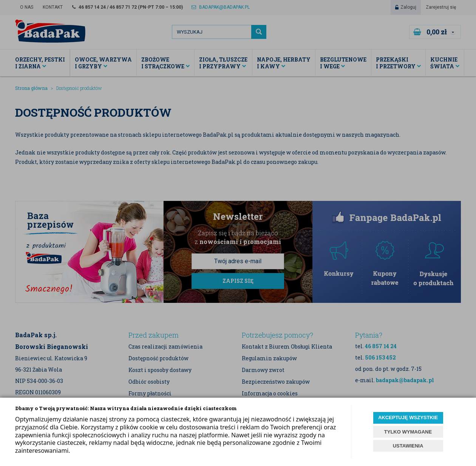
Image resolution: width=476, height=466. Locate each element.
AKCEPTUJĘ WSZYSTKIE (408, 417)
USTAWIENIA (408, 446)
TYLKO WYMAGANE (408, 432)
